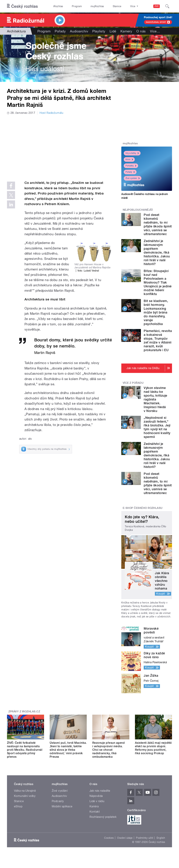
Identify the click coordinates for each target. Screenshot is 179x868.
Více (155, 31)
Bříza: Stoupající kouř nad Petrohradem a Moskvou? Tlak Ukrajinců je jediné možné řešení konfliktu (158, 282)
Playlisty (99, 31)
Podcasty (58, 801)
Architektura (16, 31)
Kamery (126, 31)
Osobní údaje (125, 838)
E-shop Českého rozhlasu (143, 508)
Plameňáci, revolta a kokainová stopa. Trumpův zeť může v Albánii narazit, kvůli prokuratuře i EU (158, 340)
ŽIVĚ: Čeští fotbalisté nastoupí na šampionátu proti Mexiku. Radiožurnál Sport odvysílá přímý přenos (25, 750)
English (161, 838)
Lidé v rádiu (97, 801)
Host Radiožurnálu (51, 113)
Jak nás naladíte (100, 791)
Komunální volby (25, 796)
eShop (18, 806)
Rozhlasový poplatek (103, 817)
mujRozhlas (88, 6)
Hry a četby (132, 153)
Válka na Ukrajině (25, 791)
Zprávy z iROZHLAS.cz (24, 712)
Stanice (105, 6)
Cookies (109, 838)
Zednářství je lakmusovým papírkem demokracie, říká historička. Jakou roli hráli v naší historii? (157, 252)
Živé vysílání (133, 178)
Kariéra (94, 806)
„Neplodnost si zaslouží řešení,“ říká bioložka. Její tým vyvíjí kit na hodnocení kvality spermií (157, 427)
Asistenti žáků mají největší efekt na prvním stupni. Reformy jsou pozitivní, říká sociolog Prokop (153, 748)
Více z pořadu (133, 383)
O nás (141, 31)
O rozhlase (121, 6)
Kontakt (95, 812)
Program (71, 6)
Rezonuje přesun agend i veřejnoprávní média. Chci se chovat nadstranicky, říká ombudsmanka (108, 750)
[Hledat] (167, 6)
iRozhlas (56, 6)
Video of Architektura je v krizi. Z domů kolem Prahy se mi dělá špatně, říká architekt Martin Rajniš (60, 147)
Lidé (113, 31)
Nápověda (96, 796)
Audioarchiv (79, 31)
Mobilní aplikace (62, 806)
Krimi (129, 159)
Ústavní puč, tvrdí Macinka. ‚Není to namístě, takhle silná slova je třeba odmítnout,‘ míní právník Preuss (68, 750)
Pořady (60, 31)
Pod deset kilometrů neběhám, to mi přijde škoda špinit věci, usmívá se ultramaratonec (158, 224)
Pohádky (131, 166)
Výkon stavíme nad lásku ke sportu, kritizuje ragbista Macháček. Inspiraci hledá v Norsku (155, 399)
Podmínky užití (145, 838)
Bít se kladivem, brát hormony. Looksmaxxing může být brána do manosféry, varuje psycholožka (156, 312)
